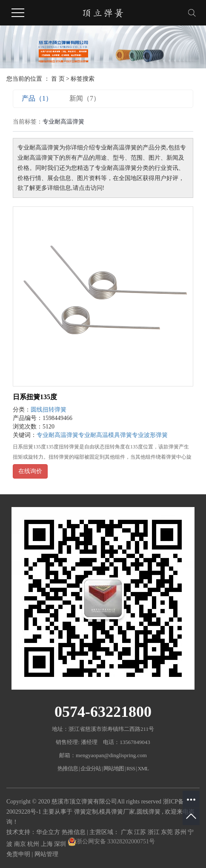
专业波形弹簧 (150, 435)
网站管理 (46, 854)
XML (143, 768)
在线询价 (30, 471)
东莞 (168, 832)
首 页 (58, 79)
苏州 (181, 832)
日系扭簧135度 (35, 397)
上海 (48, 844)
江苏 (141, 832)
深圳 (61, 844)
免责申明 (18, 854)
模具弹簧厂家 (117, 812)
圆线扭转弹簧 (49, 410)
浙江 (154, 832)
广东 (128, 832)
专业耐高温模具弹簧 (105, 435)
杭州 (34, 844)
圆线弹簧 (149, 812)
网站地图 (114, 768)
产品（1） (37, 98)
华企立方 (48, 832)
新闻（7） (85, 98)
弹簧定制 (86, 812)
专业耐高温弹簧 (57, 435)
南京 (21, 844)
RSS (131, 768)
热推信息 (68, 768)
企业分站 (91, 768)
